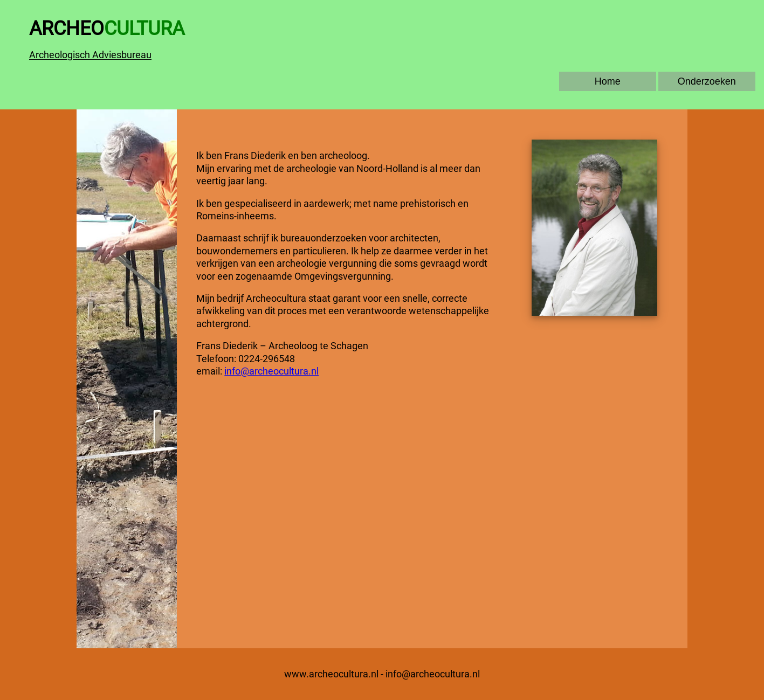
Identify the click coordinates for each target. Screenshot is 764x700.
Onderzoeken (707, 81)
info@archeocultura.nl (271, 371)
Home (608, 81)
